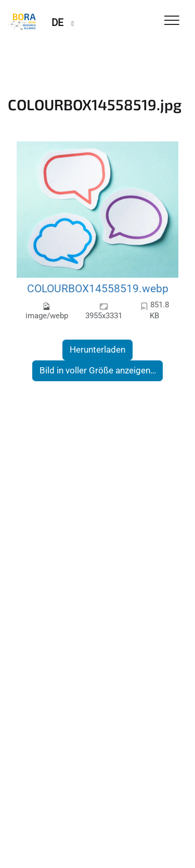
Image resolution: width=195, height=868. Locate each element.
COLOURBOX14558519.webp (98, 288)
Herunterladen (97, 349)
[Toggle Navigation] (172, 21)
